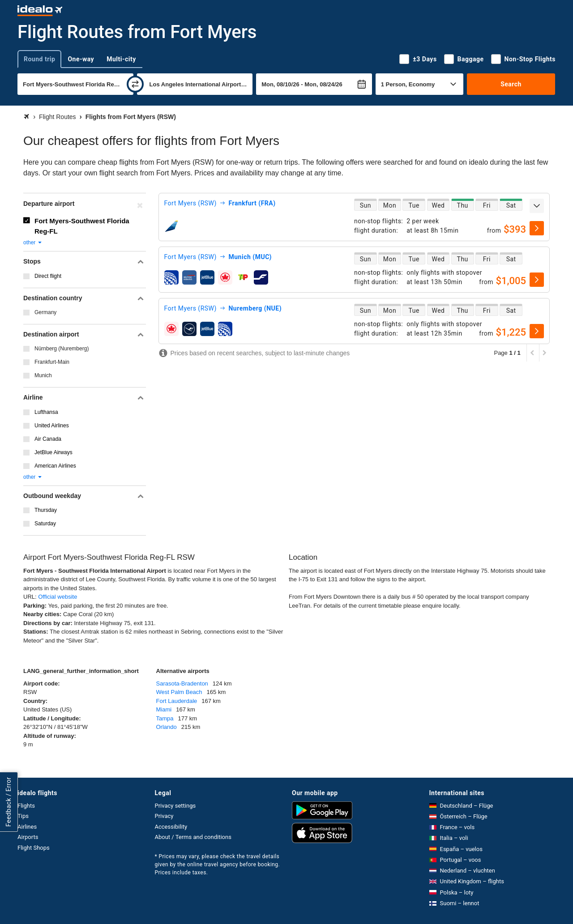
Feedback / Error (9, 802)
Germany (45, 312)
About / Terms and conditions (193, 837)
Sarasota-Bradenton (182, 683)
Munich (43, 375)
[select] (537, 228)
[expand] (537, 206)
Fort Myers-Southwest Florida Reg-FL (82, 226)
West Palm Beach (179, 692)
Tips (23, 816)
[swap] (135, 84)
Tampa (165, 718)
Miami (164, 709)
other (33, 243)
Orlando (167, 727)
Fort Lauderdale (177, 701)
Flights (26, 806)
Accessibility (171, 827)
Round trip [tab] (39, 59)
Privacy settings (175, 806)
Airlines (27, 827)
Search (511, 84)
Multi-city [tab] (121, 59)
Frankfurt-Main (52, 362)
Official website (58, 597)
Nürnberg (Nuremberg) (62, 349)
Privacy (164, 816)
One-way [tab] (81, 59)
